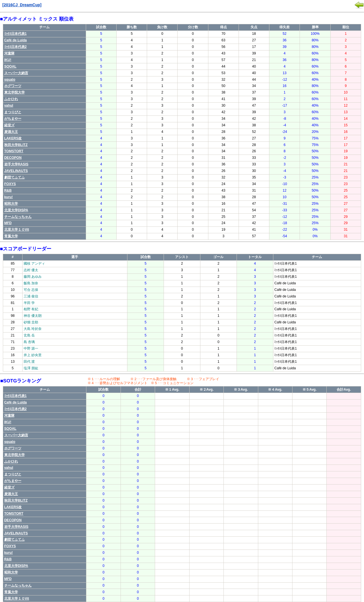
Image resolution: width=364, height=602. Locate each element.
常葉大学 (11, 236)
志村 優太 (31, 270)
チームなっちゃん (18, 217)
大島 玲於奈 (33, 329)
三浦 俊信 (31, 296)
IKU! (8, 60)
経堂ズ (9, 125)
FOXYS (10, 184)
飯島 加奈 (31, 283)
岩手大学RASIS (16, 164)
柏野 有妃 (31, 309)
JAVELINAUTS (16, 171)
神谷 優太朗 (33, 316)
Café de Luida (16, 40)
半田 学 (29, 303)
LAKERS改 (13, 138)
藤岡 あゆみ (33, 277)
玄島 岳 (29, 335)
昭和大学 (11, 204)
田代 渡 (29, 362)
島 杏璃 (29, 342)
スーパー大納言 (16, 73)
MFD (8, 223)
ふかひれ (11, 99)
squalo (10, 80)
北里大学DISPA (16, 210)
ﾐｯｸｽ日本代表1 (16, 34)
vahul (9, 106)
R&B (8, 190)
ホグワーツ (13, 86)
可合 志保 (31, 290)
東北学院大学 (15, 92)
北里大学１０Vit (17, 230)
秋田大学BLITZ (16, 145)
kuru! (9, 197)
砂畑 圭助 (31, 322)
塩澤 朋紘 (31, 368)
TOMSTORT (14, 151)
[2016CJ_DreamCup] (22, 5)
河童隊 (9, 53)
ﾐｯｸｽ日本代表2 (16, 47)
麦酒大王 (11, 132)
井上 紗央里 (33, 355)
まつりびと (13, 112)
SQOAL (10, 66)
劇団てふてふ (15, 177)
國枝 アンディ (34, 263)
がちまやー (13, 119)
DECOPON (13, 158)
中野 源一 (31, 348)
